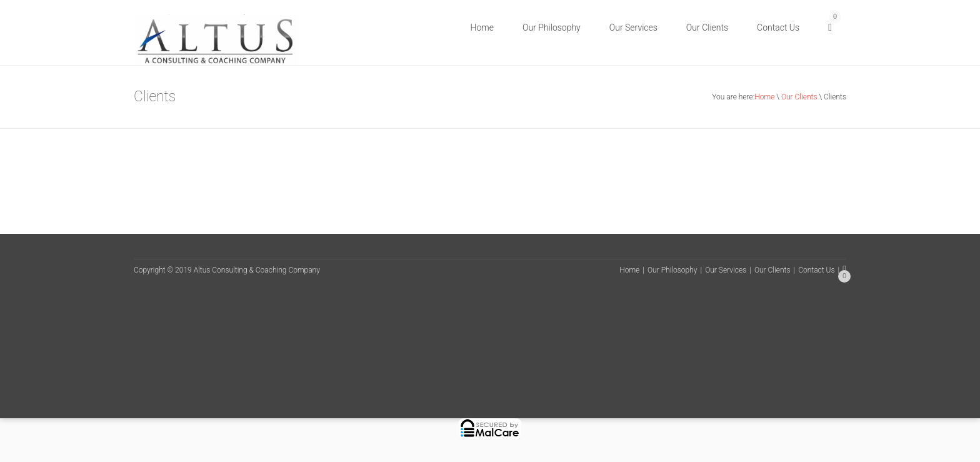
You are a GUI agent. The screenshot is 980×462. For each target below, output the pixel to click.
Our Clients (707, 28)
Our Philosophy (552, 28)
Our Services (633, 28)
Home (482, 28)
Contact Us (778, 28)
